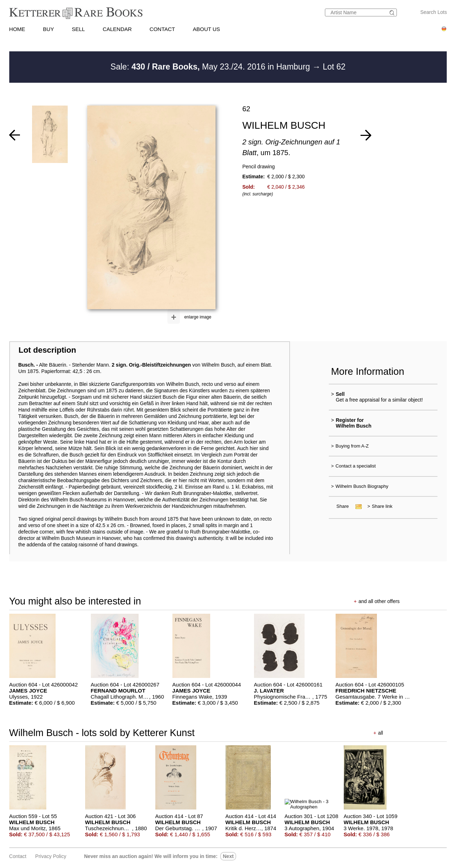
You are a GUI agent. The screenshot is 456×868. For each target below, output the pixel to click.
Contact (18, 856)
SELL (78, 29)
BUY (49, 29)
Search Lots (434, 12)
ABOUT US (206, 29)
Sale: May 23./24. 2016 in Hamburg (211, 67)
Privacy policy (51, 856)
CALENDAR (117, 29)
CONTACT (162, 29)
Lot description (47, 350)
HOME (17, 29)
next (228, 856)
